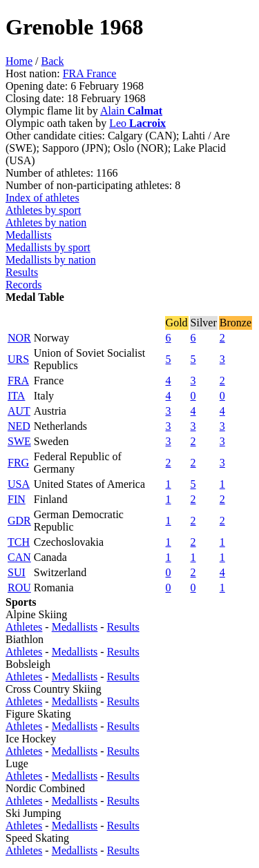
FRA (18, 381)
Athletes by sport (43, 210)
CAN (19, 557)
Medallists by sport (48, 247)
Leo (137, 123)
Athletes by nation (46, 223)
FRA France (90, 73)
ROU (19, 588)
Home (19, 61)
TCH (19, 542)
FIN (17, 499)
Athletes (24, 627)
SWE (19, 441)
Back (53, 61)
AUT (19, 411)
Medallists (29, 235)
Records (23, 285)
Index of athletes (42, 198)
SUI (17, 572)
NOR (19, 338)
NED (19, 426)
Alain (131, 111)
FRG (18, 463)
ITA (16, 396)
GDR (19, 521)
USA (19, 484)
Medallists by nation (51, 260)
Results (22, 272)
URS (18, 359)
